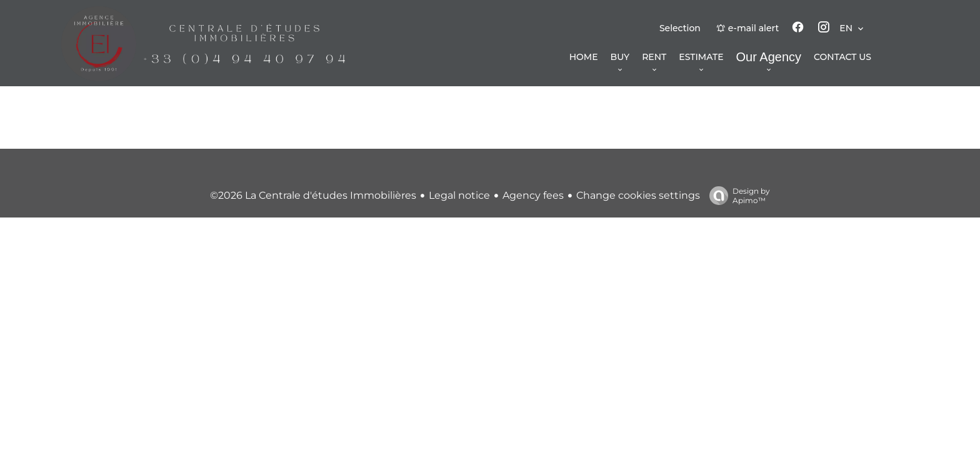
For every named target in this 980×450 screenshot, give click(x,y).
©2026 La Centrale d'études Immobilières (313, 195)
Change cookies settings (638, 195)
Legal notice (459, 195)
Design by (737, 196)
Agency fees (533, 195)
